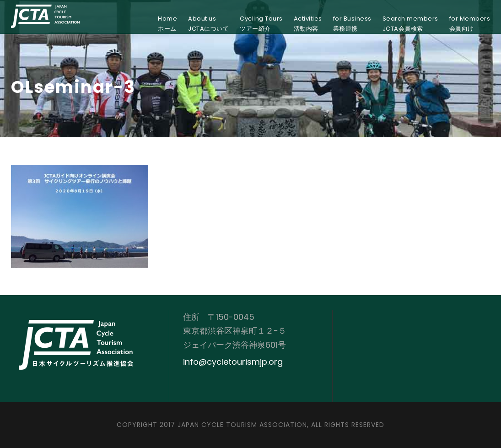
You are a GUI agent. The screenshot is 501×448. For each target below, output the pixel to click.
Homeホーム (167, 24)
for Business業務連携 (352, 24)
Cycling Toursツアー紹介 (261, 24)
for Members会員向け (470, 24)
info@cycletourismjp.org (233, 362)
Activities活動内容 (308, 24)
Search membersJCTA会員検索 (410, 24)
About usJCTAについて (208, 24)
